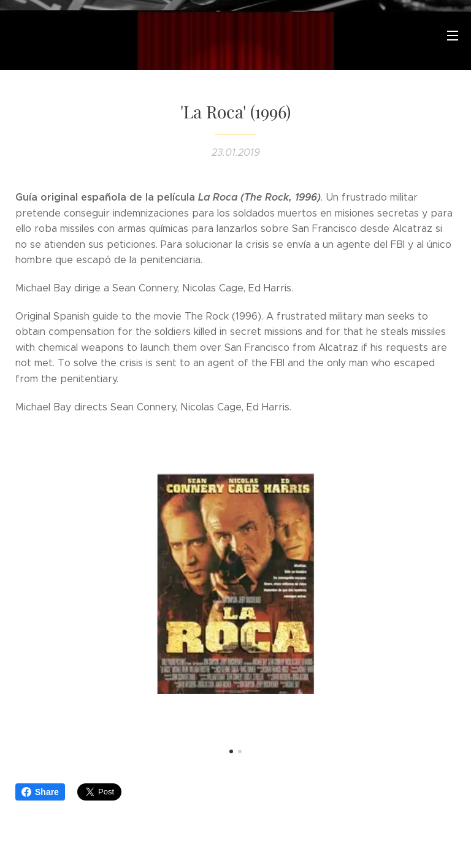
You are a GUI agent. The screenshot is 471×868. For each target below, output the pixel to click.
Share (40, 792)
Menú (453, 36)
